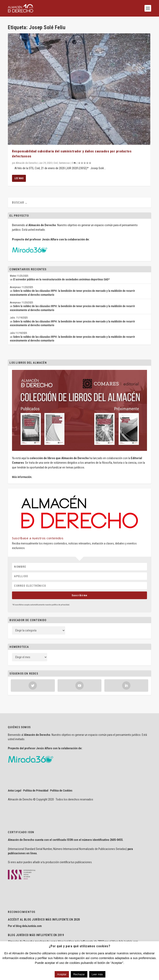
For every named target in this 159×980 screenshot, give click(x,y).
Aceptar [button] (62, 974)
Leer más (97, 974)
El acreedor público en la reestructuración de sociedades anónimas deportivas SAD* (61, 279)
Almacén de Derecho (26, 163)
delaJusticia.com (32, 926)
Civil (56, 163)
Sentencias (64, 163)
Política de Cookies (61, 791)
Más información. (22, 477)
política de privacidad (61, 605)
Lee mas (19, 178)
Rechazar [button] (79, 974)
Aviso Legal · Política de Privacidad (28, 791)
